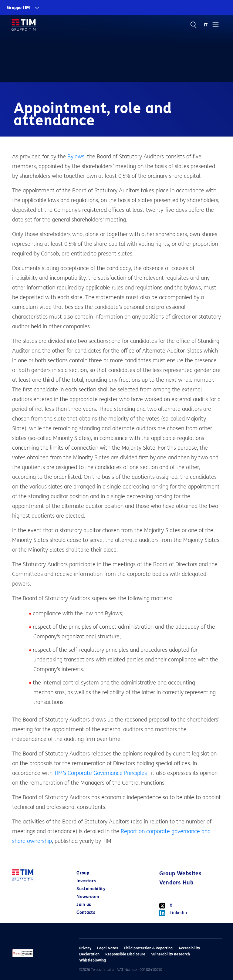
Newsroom (88, 897)
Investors (86, 881)
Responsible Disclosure (125, 954)
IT (206, 25)
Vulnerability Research (171, 954)
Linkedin (173, 913)
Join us (84, 905)
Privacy (85, 948)
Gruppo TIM (19, 8)
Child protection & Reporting (148, 948)
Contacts (86, 912)
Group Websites (181, 874)
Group (83, 873)
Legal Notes (108, 948)
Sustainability (91, 889)
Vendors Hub (176, 883)
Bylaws (76, 157)
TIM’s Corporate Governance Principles (100, 773)
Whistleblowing (93, 960)
